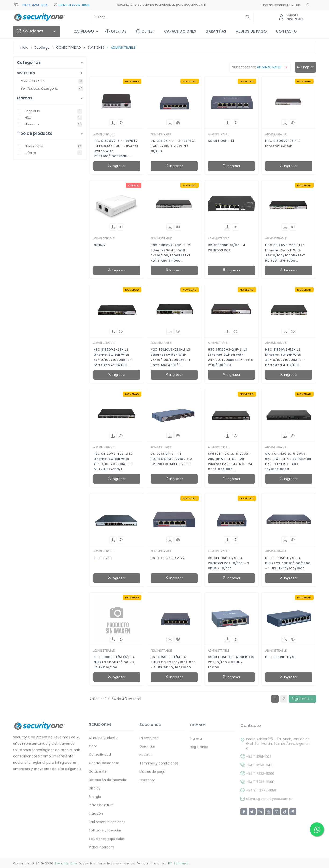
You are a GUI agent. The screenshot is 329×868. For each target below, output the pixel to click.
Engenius (53, 111)
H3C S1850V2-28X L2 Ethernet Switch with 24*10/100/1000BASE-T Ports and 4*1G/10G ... (113, 357)
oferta (53, 153)
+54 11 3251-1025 (35, 5)
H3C (53, 118)
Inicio (24, 48)
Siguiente (302, 699)
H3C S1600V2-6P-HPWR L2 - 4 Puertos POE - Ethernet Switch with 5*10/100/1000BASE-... (116, 148)
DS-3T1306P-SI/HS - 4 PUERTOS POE (227, 248)
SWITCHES (96, 48)
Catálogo (42, 48)
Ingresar (117, 166)
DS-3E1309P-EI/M (280, 657)
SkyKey (99, 245)
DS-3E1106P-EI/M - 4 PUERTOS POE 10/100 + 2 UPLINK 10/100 (229, 563)
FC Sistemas (179, 863)
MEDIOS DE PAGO (251, 31)
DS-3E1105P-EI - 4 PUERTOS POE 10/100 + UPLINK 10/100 (231, 662)
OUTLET (145, 31)
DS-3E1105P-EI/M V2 (168, 558)
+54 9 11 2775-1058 (72, 5)
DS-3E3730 (103, 558)
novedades (53, 146)
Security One (66, 863)
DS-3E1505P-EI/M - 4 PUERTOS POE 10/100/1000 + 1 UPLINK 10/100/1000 (288, 563)
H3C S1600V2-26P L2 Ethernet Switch (283, 143)
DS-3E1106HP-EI (221, 141)
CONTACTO (286, 31)
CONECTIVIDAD (69, 48)
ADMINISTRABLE (123, 48)
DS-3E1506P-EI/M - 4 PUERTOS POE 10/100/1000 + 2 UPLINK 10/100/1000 (173, 662)
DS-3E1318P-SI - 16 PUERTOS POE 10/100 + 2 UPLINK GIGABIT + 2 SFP (171, 459)
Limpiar (305, 67)
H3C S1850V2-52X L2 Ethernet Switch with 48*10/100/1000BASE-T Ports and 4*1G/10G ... (285, 357)
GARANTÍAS (216, 31)
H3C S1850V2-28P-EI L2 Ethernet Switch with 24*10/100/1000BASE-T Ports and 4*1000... (171, 253)
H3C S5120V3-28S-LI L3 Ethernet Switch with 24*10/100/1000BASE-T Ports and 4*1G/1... (171, 357)
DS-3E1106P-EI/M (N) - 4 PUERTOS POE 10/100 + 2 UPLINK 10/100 (114, 662)
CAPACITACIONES (180, 31)
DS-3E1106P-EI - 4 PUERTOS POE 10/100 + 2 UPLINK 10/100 (174, 146)
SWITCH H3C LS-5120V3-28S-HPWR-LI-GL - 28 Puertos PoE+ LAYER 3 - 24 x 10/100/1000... (230, 461)
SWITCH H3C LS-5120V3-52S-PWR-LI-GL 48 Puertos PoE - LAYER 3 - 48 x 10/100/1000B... (288, 461)
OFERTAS (116, 31)
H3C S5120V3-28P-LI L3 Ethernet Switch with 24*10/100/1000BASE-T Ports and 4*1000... (285, 253)
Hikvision (53, 124)
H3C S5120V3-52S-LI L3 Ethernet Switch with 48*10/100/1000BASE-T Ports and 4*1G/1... (113, 461)
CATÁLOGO (84, 31)
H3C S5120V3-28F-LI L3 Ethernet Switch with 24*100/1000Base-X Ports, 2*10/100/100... (231, 357)
